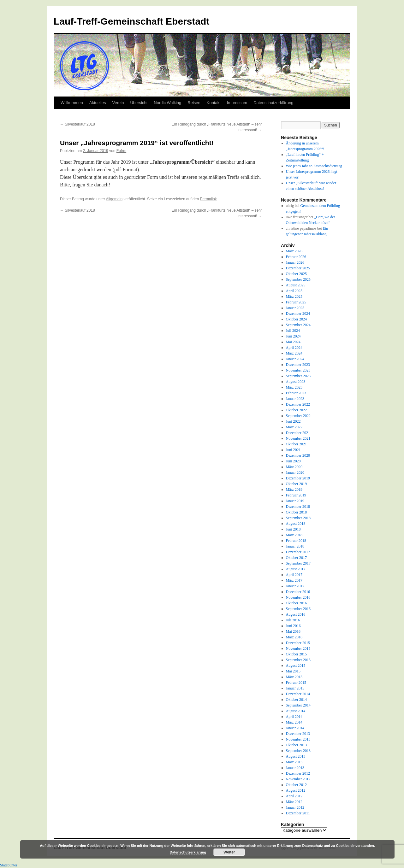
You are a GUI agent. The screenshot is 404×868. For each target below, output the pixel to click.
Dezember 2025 (298, 268)
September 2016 (298, 609)
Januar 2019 (295, 501)
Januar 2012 (295, 807)
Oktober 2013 (296, 745)
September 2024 (298, 325)
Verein (118, 103)
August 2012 (296, 790)
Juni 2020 (293, 461)
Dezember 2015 (298, 643)
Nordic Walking (167, 103)
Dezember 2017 (298, 552)
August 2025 (296, 285)
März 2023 (294, 387)
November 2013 (298, 739)
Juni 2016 (293, 626)
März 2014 (294, 722)
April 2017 (294, 575)
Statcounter (9, 865)
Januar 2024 (295, 359)
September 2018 (298, 518)
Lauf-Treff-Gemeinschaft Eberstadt (131, 21)
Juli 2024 (293, 331)
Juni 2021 (293, 450)
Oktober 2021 (296, 444)
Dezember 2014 (298, 694)
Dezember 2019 (298, 478)
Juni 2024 (293, 336)
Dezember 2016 (298, 592)
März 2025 (294, 296)
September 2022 (298, 416)
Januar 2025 (295, 308)
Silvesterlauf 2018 (77, 124)
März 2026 (294, 251)
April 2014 (294, 717)
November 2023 (298, 370)
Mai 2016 (293, 631)
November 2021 (298, 438)
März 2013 (294, 762)
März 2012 (294, 802)
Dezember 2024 (298, 314)
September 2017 (298, 563)
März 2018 (294, 535)
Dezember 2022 (298, 404)
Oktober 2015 (296, 654)
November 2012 (298, 779)
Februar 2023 (296, 393)
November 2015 (298, 648)
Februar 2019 (296, 495)
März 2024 (294, 353)
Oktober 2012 (296, 785)
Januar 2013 (295, 768)
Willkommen (72, 103)
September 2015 (298, 660)
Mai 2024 (293, 342)
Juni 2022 (293, 421)
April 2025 (294, 291)
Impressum (237, 103)
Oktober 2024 (296, 319)
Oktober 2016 (296, 603)
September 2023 (298, 376)
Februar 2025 (296, 302)
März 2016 (294, 637)
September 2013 (298, 751)
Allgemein (114, 199)
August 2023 (296, 382)
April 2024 (294, 348)
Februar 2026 (296, 257)
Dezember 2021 (298, 433)
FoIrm (121, 151)
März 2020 (294, 467)
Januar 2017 (295, 586)
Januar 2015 (295, 688)
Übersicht (139, 103)
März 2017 (294, 580)
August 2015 (296, 666)
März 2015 (294, 677)
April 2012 (294, 796)
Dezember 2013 (298, 734)
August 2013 (296, 756)
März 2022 (294, 427)
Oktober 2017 (296, 558)
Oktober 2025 (296, 274)
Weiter (229, 852)
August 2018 (296, 524)
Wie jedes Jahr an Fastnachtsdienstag (314, 166)
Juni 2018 (293, 529)
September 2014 (298, 705)
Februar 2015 (296, 683)
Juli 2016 (293, 620)
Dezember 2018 (298, 507)
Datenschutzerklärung (273, 103)
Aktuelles (98, 103)
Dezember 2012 (298, 773)
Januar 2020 (295, 472)
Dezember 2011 (298, 813)
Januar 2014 (295, 728)
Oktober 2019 (296, 484)
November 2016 (298, 597)
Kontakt (214, 103)
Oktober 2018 (296, 512)
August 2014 (296, 711)
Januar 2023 (295, 399)
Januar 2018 (295, 546)
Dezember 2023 (298, 365)
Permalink (208, 199)
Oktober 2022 (296, 410)
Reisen (194, 103)
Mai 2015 (293, 671)
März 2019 (294, 490)
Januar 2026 (295, 262)
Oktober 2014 (296, 700)
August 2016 (296, 614)
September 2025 (298, 279)
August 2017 (296, 569)
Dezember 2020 (298, 455)
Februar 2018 (296, 541)
